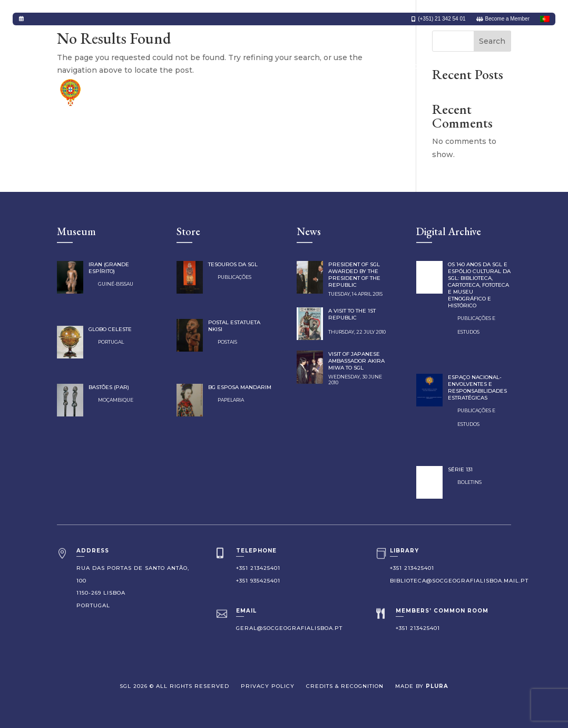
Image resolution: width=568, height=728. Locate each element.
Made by (422, 686)
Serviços (117, 106)
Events (196, 66)
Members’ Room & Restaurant (429, 66)
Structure (242, 66)
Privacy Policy (268, 686)
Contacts (176, 106)
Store (347, 66)
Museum (156, 66)
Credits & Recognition (345, 686)
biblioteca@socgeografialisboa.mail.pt (459, 581)
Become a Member (507, 19)
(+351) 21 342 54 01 (442, 19)
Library (299, 66)
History (115, 66)
